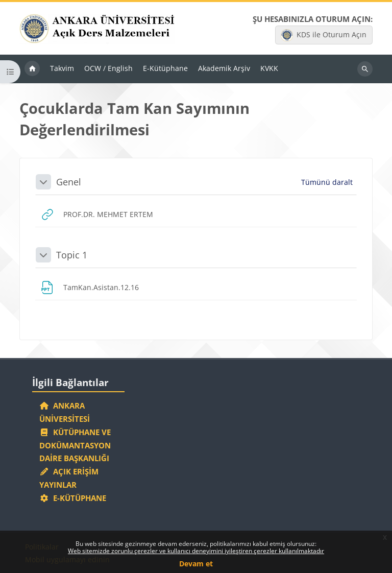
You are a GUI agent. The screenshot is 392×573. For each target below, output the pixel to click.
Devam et (196, 564)
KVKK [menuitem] (269, 68)
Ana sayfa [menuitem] (32, 69)
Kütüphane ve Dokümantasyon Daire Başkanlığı (75, 445)
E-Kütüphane (73, 498)
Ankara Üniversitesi (65, 412)
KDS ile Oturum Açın (324, 35)
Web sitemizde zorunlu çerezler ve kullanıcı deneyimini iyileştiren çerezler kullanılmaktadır (196, 551)
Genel (69, 182)
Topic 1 (72, 255)
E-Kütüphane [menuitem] (165, 68)
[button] (43, 182)
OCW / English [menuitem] (108, 68)
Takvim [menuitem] (62, 68)
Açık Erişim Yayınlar (69, 478)
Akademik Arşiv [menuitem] (224, 68)
